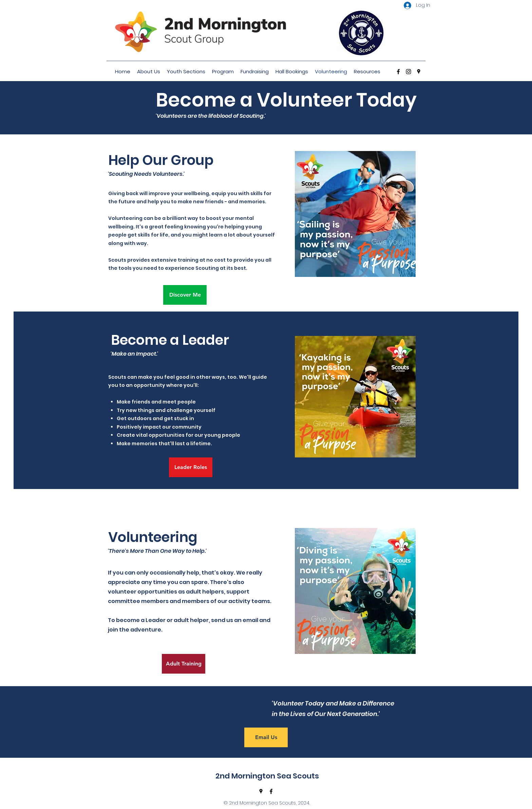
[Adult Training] (184, 664)
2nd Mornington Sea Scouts (267, 776)
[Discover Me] (185, 295)
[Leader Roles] (191, 467)
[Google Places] (419, 72)
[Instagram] (408, 72)
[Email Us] (266, 737)
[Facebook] (398, 72)
